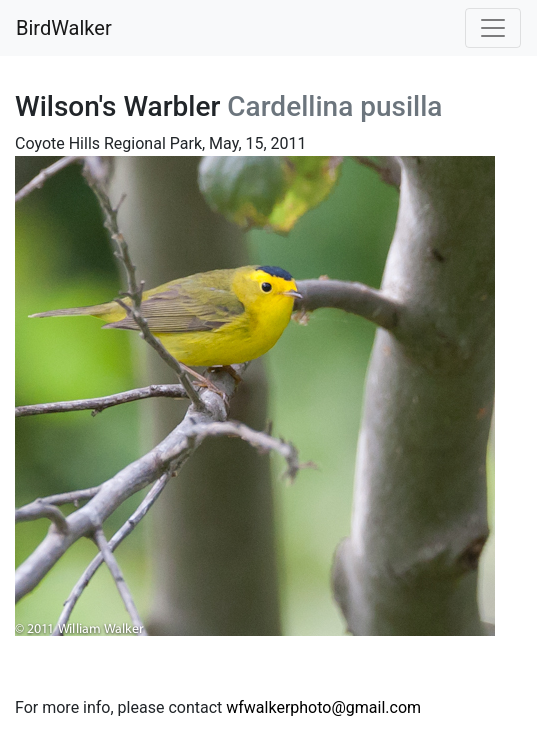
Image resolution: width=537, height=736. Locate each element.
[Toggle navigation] (493, 28)
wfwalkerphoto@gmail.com (323, 707)
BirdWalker (64, 28)
